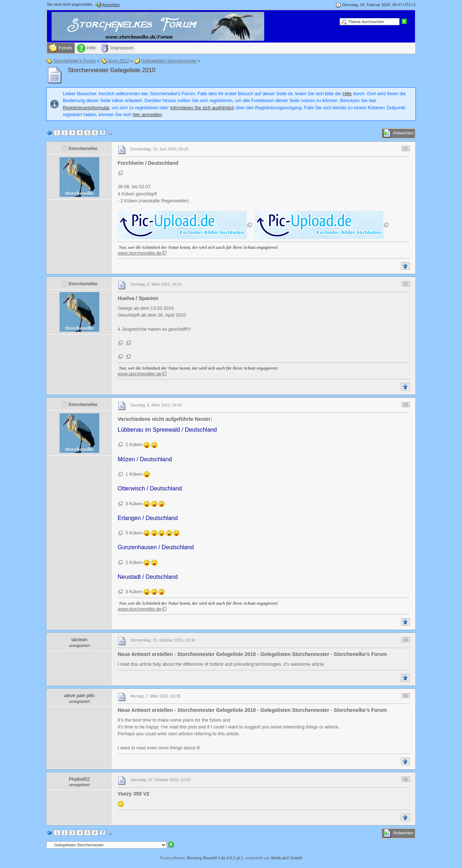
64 (406, 640)
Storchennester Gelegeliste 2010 (112, 70)
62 (406, 284)
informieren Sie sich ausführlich (202, 108)
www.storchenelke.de (140, 253)
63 (406, 405)
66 (406, 779)
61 (406, 149)
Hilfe (347, 94)
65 (406, 696)
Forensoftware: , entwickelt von (231, 858)
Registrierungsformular (86, 108)
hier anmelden (147, 114)
